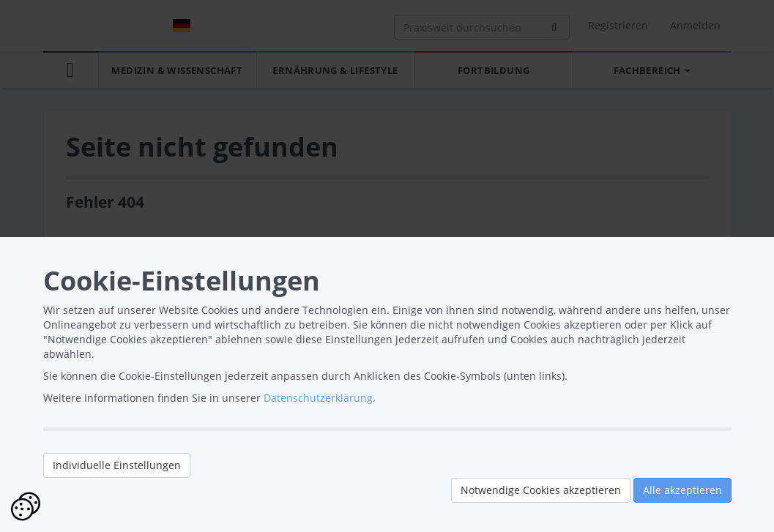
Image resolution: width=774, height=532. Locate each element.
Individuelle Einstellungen (117, 465)
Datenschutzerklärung (318, 398)
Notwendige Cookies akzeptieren (541, 490)
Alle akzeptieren (682, 490)
